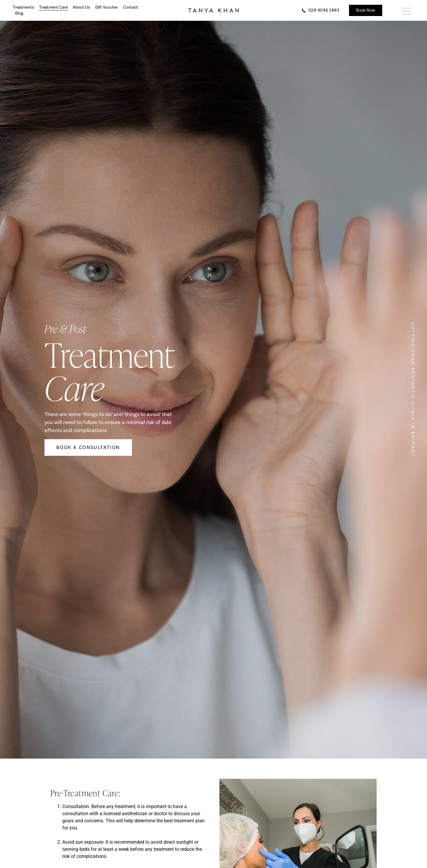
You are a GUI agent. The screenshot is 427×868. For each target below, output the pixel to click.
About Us (81, 7)
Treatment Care (53, 7)
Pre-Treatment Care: (86, 793)
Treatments (23, 7)
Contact (131, 7)
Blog (19, 13)
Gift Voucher (107, 7)
